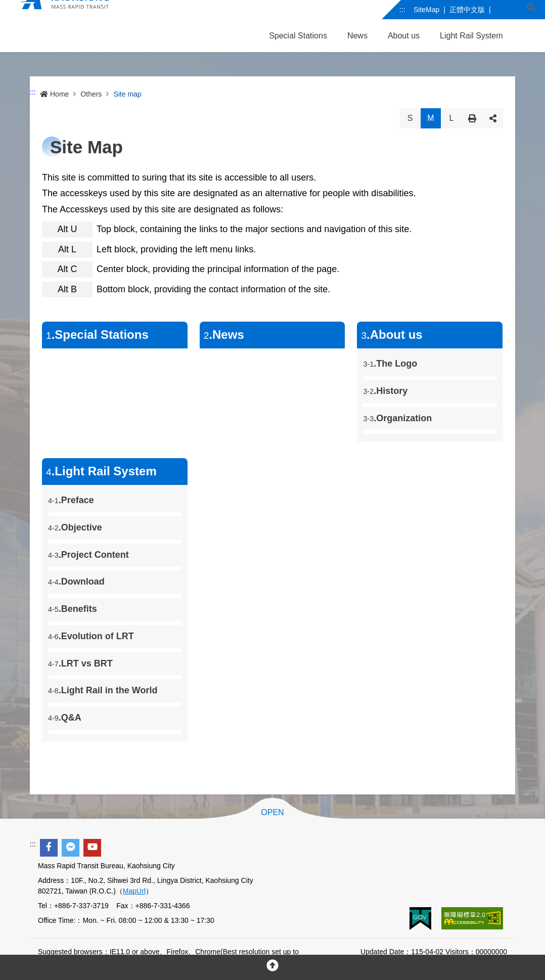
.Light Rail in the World (107, 690)
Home (54, 94)
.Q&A (65, 718)
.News (224, 335)
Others (91, 94)
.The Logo (390, 364)
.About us (392, 335)
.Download (76, 582)
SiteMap (426, 10)
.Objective (75, 527)
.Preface (71, 500)
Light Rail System (471, 36)
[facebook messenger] (71, 848)
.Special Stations (97, 335)
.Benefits (73, 609)
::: (402, 10)
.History (385, 391)
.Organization (397, 418)
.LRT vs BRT (80, 663)
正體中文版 (467, 10)
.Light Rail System (101, 471)
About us (404, 36)
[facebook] (49, 848)
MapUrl (134, 891)
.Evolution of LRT (91, 636)
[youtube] (92, 848)
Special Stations (298, 36)
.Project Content (88, 555)
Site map (127, 94)
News (357, 36)
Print (472, 118)
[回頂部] (272, 967)
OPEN (272, 813)
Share (493, 118)
